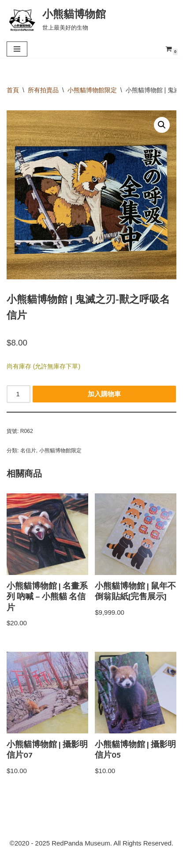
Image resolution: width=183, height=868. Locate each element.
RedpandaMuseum (50, 859)
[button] (162, 125)
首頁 (13, 90)
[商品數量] (19, 394)
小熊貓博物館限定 (92, 90)
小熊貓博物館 (141, 859)
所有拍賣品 (43, 90)
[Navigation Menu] (17, 49)
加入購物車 (104, 394)
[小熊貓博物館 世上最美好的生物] (56, 19)
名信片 (28, 451)
